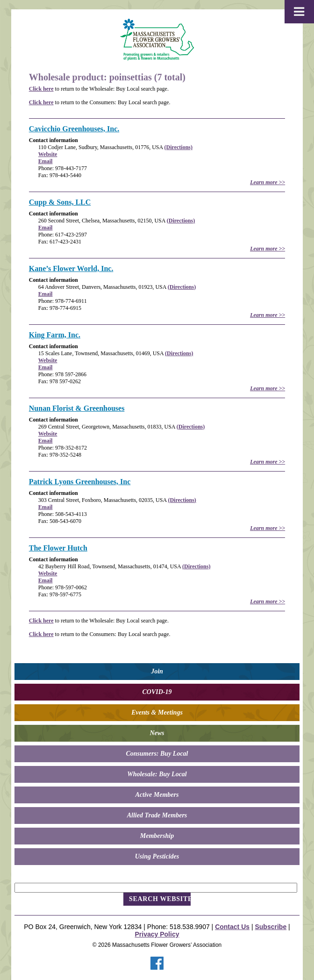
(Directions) (178, 147)
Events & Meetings (157, 712)
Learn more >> (268, 182)
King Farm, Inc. (55, 335)
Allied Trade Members (157, 815)
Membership (157, 836)
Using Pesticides (157, 856)
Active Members (157, 795)
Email (46, 161)
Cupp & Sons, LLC (60, 202)
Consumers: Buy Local (157, 754)
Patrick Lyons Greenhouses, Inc (80, 482)
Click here (41, 89)
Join (157, 671)
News (157, 733)
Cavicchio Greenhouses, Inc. (74, 129)
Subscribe (271, 927)
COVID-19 (157, 692)
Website (48, 154)
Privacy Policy (157, 934)
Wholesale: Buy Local (157, 774)
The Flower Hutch (58, 548)
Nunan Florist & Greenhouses (77, 408)
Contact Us (232, 927)
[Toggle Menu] (299, 12)
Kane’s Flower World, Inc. (71, 268)
